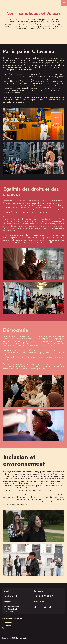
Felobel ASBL (21, 638)
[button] (64, 3)
